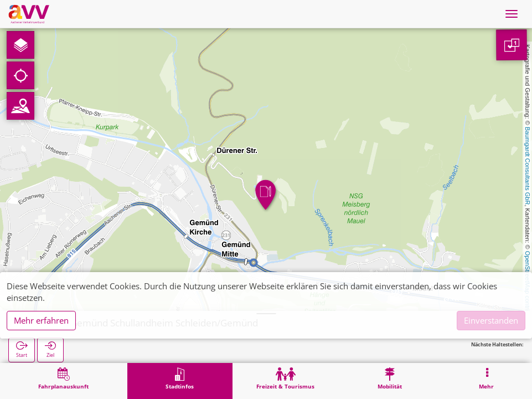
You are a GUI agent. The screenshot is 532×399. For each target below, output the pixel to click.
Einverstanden (491, 320)
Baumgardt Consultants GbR (528, 166)
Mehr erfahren (41, 320)
